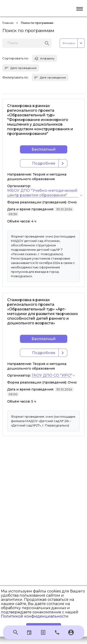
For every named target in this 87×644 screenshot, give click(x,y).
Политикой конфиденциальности (35, 616)
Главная (8, 23)
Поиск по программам (37, 23)
